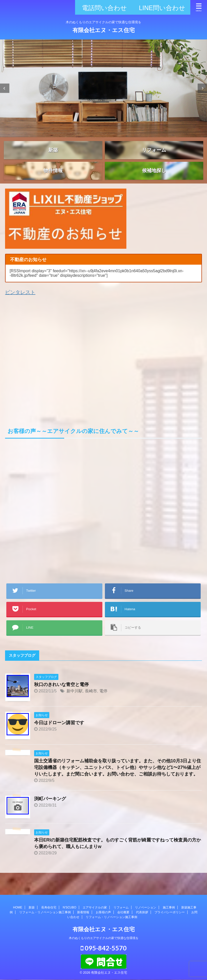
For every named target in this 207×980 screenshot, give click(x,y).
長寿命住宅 (49, 909)
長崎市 (91, 705)
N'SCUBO (70, 909)
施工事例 (169, 909)
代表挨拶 (142, 914)
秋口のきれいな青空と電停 (61, 699)
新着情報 (83, 914)
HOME (18, 909)
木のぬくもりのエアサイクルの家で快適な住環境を (104, 939)
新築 (32, 909)
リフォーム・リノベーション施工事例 (45, 914)
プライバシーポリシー (170, 914)
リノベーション (146, 909)
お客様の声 (103, 914)
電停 (103, 705)
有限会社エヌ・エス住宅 (104, 30)
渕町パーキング (50, 813)
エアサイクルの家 (95, 909)
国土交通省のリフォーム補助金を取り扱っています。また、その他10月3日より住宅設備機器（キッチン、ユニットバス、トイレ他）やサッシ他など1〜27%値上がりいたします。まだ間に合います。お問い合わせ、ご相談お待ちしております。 (118, 782)
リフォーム (121, 909)
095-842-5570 (104, 949)
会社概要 (123, 914)
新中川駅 (75, 705)
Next (202, 88)
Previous (5, 88)
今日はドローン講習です (59, 737)
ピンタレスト (20, 307)
